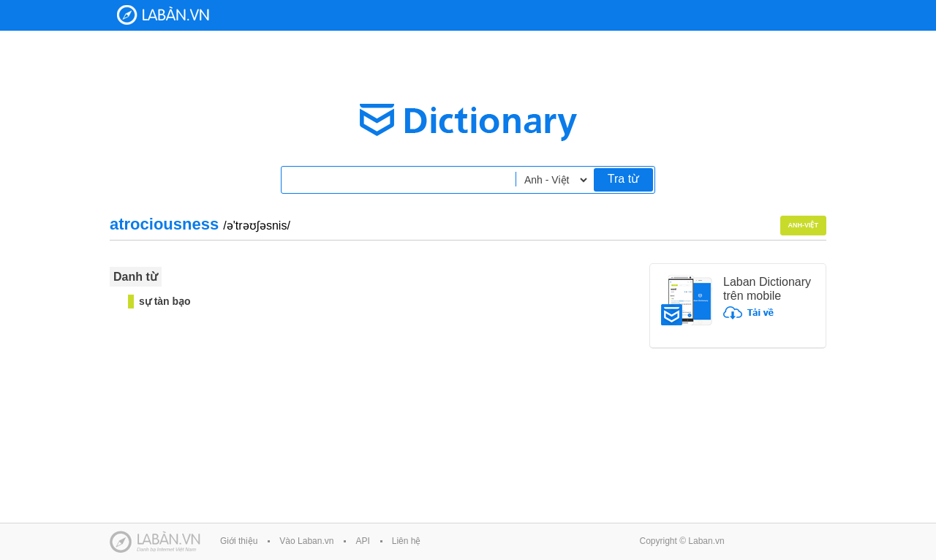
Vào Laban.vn (306, 541)
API (362, 541)
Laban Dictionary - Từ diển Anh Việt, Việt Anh (163, 15)
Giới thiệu (239, 541)
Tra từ (623, 179)
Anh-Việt (804, 225)
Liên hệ (407, 541)
